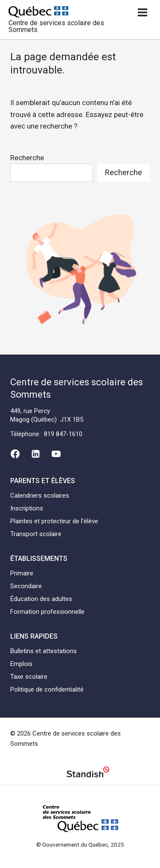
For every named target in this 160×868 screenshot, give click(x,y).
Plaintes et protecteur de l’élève (54, 521)
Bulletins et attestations (44, 651)
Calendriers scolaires (40, 496)
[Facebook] (15, 454)
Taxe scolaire (29, 677)
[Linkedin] (35, 454)
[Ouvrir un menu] (142, 12)
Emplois (21, 664)
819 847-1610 (63, 434)
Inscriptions (27, 508)
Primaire (22, 573)
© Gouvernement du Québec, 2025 (80, 845)
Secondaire (26, 586)
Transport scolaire (36, 534)
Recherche (27, 158)
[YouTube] (56, 454)
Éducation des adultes (41, 599)
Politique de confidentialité (47, 689)
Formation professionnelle (47, 612)
